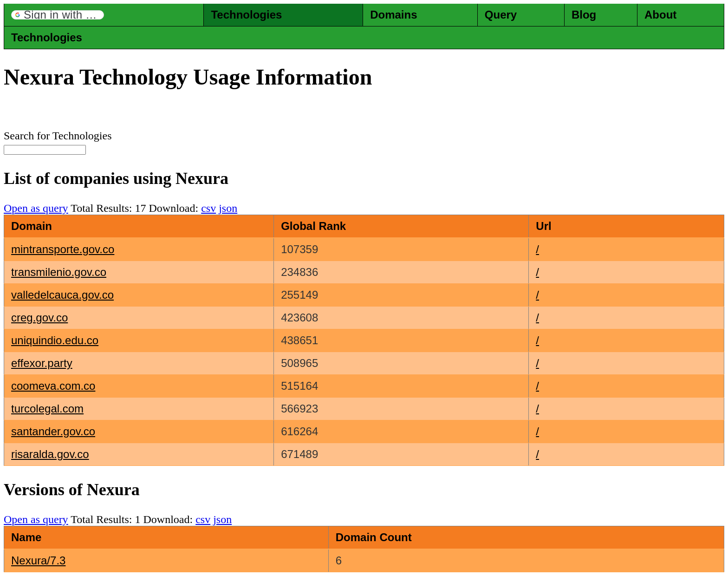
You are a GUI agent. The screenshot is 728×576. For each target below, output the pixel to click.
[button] (58, 15)
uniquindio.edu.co (55, 340)
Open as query (36, 208)
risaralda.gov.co (50, 454)
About (660, 15)
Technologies (246, 15)
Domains (393, 15)
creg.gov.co (39, 317)
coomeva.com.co (53, 386)
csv (208, 208)
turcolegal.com (47, 409)
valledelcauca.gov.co (62, 295)
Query (501, 15)
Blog (584, 15)
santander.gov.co (53, 431)
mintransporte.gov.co (63, 249)
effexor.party (42, 363)
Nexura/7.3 (38, 560)
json (228, 208)
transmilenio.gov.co (59, 272)
